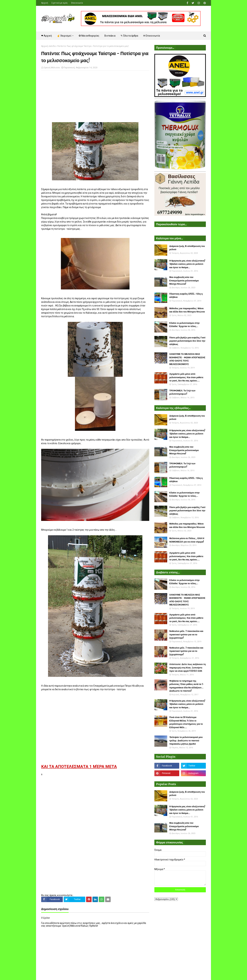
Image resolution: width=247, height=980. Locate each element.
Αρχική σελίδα (48, 46)
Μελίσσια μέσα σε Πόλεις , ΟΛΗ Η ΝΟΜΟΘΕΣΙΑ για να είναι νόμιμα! (187, 540)
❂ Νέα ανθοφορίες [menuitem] (89, 36)
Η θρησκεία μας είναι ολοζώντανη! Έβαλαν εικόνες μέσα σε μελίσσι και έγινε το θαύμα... (187, 264)
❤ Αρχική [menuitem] (46, 36)
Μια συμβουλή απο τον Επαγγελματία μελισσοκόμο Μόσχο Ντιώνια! (184, 281)
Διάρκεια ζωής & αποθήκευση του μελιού (187, 248)
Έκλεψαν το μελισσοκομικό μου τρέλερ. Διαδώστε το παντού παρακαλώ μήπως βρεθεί (186, 740)
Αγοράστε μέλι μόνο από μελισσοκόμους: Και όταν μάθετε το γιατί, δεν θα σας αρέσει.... (186, 377)
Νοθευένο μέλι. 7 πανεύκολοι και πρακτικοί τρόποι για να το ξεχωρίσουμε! (186, 634)
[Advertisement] (95, 98)
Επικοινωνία (77, 3)
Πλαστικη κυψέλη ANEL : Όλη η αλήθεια (186, 296)
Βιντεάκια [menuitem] (110, 36)
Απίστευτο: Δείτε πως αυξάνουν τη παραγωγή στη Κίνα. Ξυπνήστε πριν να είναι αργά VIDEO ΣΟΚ (187, 668)
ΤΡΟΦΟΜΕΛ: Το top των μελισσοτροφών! (182, 392)
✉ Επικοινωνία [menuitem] (152, 36)
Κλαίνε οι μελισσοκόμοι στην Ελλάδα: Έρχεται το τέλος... (184, 325)
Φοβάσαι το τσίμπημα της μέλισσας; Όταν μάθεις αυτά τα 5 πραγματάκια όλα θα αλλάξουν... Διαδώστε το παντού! (186, 686)
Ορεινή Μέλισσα (52, 68)
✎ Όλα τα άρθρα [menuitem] (129, 36)
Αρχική (45, 3)
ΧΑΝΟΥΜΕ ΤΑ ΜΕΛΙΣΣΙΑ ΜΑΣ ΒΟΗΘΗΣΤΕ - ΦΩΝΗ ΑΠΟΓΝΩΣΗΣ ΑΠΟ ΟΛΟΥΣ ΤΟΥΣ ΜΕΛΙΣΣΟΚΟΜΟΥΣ (187, 359)
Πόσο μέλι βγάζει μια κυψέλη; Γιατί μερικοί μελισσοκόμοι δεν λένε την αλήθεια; (187, 341)
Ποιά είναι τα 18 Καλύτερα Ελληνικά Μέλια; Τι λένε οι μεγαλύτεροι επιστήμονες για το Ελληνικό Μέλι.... (186, 722)
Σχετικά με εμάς (60, 3)
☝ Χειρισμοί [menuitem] (64, 36)
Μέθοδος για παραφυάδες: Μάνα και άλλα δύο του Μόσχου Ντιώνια (187, 310)
